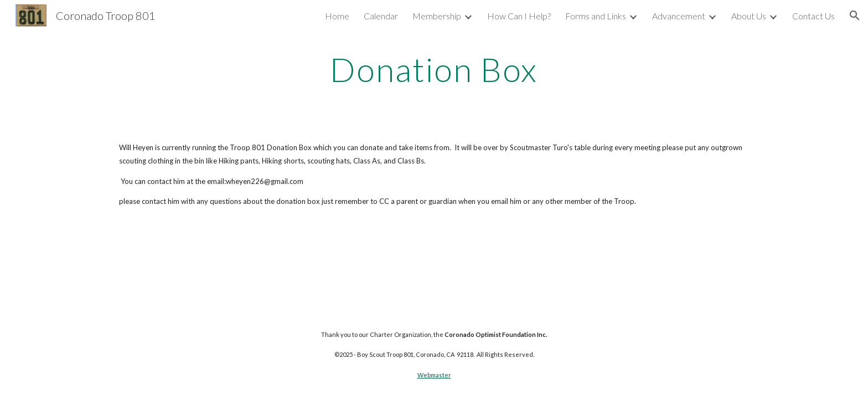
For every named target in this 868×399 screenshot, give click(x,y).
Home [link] (337, 16)
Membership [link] (437, 16)
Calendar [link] (381, 16)
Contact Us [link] (813, 16)
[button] (855, 16)
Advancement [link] (679, 16)
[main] (434, 69)
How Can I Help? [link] (519, 16)
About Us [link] (749, 16)
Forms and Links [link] (596, 16)
